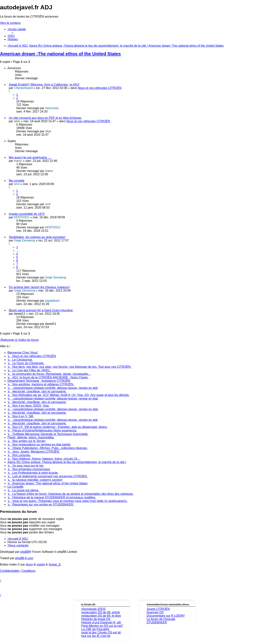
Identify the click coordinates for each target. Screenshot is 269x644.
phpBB (25, 552)
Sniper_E (55, 564)
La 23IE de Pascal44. (95, 629)
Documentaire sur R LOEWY (166, 616)
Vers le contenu (10, 23)
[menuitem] (11, 36)
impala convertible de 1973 (27, 214)
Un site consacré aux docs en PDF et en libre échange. (45, 118)
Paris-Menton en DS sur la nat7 (102, 626)
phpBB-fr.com (24, 558)
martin (41, 564)
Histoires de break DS (96, 619)
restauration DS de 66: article (101, 612)
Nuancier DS (155, 612)
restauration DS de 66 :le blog (101, 616)
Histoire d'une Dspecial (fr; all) (101, 622)
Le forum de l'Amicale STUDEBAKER (161, 621)
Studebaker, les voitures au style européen (37, 237)
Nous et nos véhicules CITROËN (100, 88)
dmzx (29, 564)
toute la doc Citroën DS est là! (101, 633)
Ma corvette (17, 181)
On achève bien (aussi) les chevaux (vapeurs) (39, 287)
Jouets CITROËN (158, 609)
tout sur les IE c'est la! (96, 636)
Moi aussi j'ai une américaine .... (30, 157)
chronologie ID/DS (93, 609)
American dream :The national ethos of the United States (60, 54)
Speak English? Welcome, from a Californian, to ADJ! (44, 85)
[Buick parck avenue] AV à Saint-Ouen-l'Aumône (41, 310)
